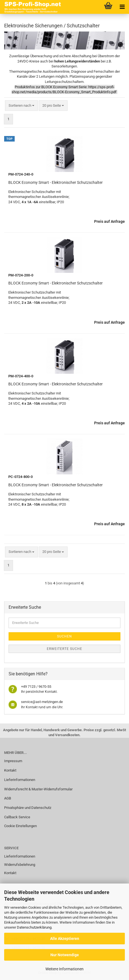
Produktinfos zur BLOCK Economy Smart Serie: (51, 87)
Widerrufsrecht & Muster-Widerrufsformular (38, 789)
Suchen (64, 636)
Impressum (13, 761)
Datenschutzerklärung (34, 927)
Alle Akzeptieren (65, 939)
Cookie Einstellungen (20, 826)
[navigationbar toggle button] (122, 7)
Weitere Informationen (64, 969)
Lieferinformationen (20, 780)
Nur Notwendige (65, 955)
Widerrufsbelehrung (20, 865)
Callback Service (17, 817)
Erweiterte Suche (64, 649)
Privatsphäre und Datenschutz (28, 808)
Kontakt (10, 770)
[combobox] (21, 106)
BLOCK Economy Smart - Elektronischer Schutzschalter (56, 182)
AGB (8, 798)
